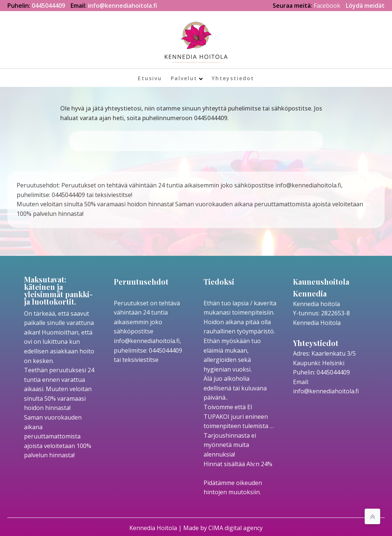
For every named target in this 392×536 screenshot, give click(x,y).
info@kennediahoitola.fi (122, 6)
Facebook (327, 6)
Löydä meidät (365, 6)
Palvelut (187, 78)
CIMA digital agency (236, 528)
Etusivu (150, 78)
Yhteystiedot (233, 78)
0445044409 (48, 6)
